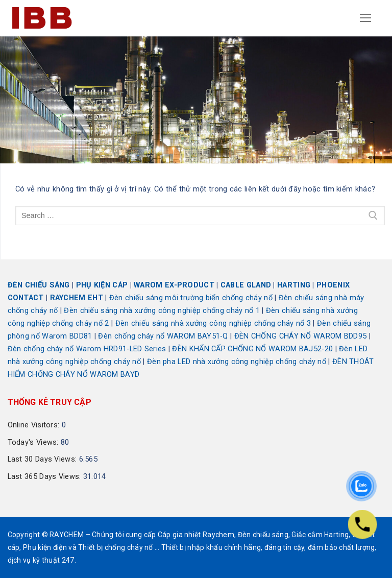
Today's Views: (34, 442)
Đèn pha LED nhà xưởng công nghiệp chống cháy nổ (237, 362)
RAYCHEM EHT (77, 298)
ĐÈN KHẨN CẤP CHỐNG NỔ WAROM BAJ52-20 (252, 349)
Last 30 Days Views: (43, 459)
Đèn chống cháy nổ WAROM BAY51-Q (163, 336)
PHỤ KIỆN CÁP (102, 285)
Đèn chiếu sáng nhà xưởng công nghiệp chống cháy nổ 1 (162, 311)
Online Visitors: (35, 425)
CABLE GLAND (246, 285)
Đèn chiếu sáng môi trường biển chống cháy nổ (191, 298)
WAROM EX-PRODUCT (174, 285)
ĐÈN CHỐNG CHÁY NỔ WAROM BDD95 (301, 336)
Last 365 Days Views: (45, 477)
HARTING (294, 285)
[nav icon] (366, 18)
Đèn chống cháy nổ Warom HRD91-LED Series (87, 349)
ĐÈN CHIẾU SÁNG (39, 285)
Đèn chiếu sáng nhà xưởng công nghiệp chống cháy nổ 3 (213, 323)
